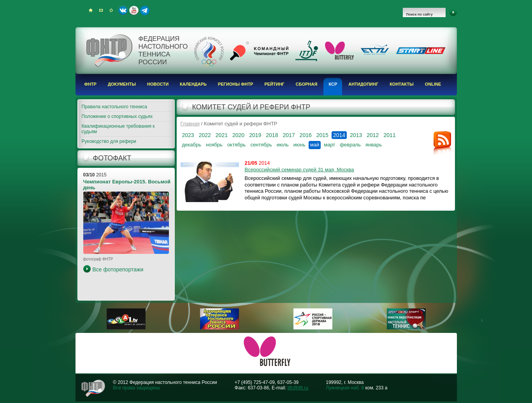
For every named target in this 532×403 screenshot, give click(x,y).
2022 (205, 135)
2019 (255, 135)
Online (433, 84)
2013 (356, 135)
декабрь (192, 145)
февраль (350, 145)
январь (374, 145)
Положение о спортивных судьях (117, 116)
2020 (238, 135)
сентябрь (261, 145)
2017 (289, 135)
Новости (158, 84)
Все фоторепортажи (118, 269)
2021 (222, 135)
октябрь (237, 145)
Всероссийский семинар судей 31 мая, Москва (299, 170)
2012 (373, 135)
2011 (389, 135)
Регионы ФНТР (236, 84)
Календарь (193, 84)
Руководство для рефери (109, 141)
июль (283, 145)
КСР (333, 84)
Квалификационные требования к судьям (118, 129)
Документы (122, 84)
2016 (306, 135)
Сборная (307, 84)
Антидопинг (363, 84)
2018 (272, 135)
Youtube (134, 11)
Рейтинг (274, 84)
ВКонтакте (123, 11)
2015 (322, 135)
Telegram (145, 11)
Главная (190, 124)
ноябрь (214, 145)
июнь (299, 145)
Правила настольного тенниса (114, 107)
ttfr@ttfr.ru (298, 388)
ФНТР (90, 84)
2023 (188, 135)
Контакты (402, 84)
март (329, 145)
